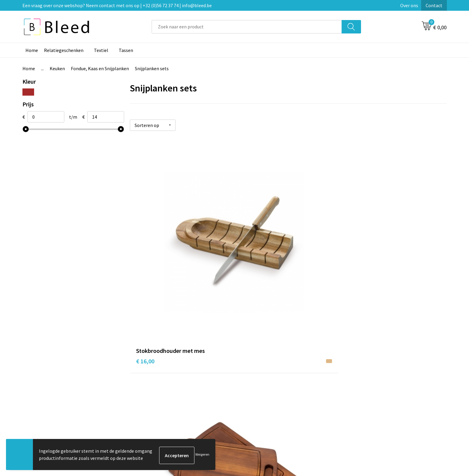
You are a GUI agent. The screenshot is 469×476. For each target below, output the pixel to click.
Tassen (126, 50)
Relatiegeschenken (64, 50)
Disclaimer (358, 393)
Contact (434, 5)
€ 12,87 (251, 265)
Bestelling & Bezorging (266, 374)
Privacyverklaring (365, 383)
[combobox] (247, 27)
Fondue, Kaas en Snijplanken (100, 68)
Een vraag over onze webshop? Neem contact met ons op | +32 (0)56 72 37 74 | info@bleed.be (117, 5)
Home (32, 50)
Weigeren (202, 455)
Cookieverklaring (365, 374)
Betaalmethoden (260, 383)
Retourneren (255, 393)
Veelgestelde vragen (157, 374)
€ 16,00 (145, 257)
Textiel (101, 50)
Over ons (409, 5)
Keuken (57, 68)
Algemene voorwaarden (371, 365)
